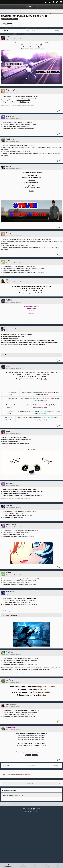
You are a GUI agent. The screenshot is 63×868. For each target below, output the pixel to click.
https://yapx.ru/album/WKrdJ (28, 717)
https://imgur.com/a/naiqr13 (29, 600)
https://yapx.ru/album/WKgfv (29, 98)
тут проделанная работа (27, 537)
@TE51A (35, 755)
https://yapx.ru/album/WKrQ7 (28, 585)
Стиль (24, 808)
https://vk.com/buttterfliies (24, 583)
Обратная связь (32, 808)
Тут (42, 288)
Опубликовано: (14, 39)
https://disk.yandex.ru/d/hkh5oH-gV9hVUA (32, 269)
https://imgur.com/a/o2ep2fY (29, 661)
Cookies (39, 808)
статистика (46, 375)
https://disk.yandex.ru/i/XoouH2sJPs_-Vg (32, 491)
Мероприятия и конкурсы (16, 25)
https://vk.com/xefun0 (23, 126)
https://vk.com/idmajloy (23, 271)
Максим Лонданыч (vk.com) (24, 515)
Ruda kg (31, 191)
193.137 (21, 340)
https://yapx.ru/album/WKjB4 (28, 124)
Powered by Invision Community (32, 811)
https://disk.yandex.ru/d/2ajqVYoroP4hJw (31, 495)
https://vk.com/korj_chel (22, 246)
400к (45, 379)
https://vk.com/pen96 (22, 493)
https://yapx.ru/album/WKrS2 (29, 581)
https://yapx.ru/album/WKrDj (25, 439)
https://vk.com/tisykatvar (23, 602)
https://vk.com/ (21, 715)
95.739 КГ (41, 49)
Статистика (32, 181)
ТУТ (41, 45)
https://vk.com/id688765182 (23, 151)
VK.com (40, 291)
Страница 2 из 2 (31, 31)
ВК (39, 47)
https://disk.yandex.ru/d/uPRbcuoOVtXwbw (32, 273)
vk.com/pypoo (31, 449)
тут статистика (25, 533)
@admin (28, 755)
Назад (6, 31)
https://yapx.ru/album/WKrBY (23, 443)
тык (22, 336)
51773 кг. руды (24, 102)
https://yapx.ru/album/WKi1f (28, 128)
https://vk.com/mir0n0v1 (23, 100)
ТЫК (22, 514)
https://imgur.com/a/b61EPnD (28, 604)
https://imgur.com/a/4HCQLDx (28, 665)
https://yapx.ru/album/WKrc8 (29, 713)
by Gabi (42, 293)
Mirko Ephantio (9, 23)
